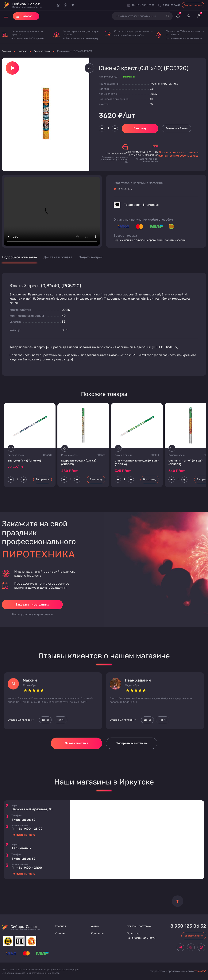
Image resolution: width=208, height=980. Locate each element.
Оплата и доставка (139, 926)
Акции (95, 926)
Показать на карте (23, 835)
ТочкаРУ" (200, 971)
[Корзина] (199, 16)
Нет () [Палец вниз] (60, 720)
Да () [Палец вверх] (45, 720)
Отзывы (60, 934)
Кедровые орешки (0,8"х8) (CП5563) (79, 463)
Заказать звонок (193, 5)
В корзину (140, 128)
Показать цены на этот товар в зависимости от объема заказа (178, 154)
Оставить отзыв (77, 743)
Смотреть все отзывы (132, 743)
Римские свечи (42, 51)
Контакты (97, 934)
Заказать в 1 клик (177, 128)
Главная (6, 51)
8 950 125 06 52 (23, 820)
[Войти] (188, 16)
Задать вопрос (91, 257)
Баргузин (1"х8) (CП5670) (24, 461)
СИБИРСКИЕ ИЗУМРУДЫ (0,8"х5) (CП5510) (137, 463)
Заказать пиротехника (32, 604)
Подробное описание (19, 257)
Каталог (22, 51)
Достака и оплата (58, 257)
